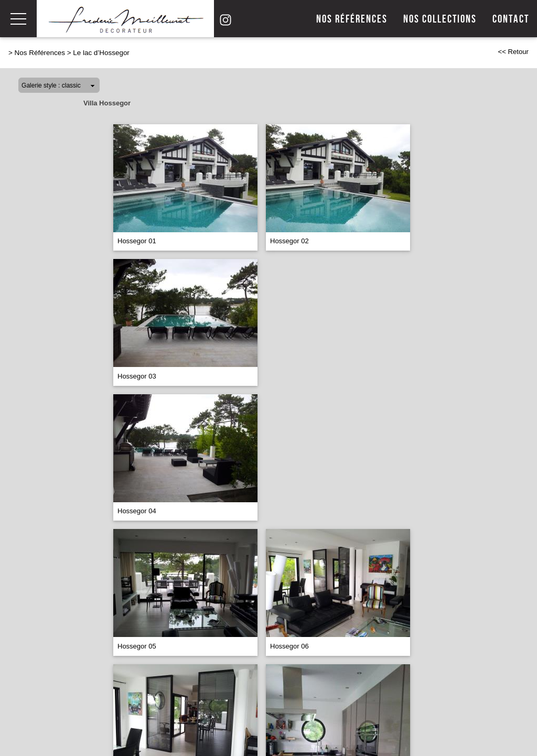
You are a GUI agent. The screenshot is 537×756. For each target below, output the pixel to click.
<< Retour (513, 52)
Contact (511, 19)
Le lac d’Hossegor (101, 53)
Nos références (352, 19)
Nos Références (40, 53)
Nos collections (440, 19)
